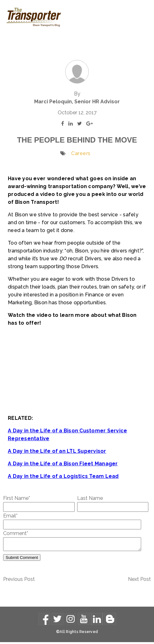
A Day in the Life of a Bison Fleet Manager (63, 464)
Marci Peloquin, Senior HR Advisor (77, 102)
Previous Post (19, 581)
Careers (81, 153)
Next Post (139, 581)
